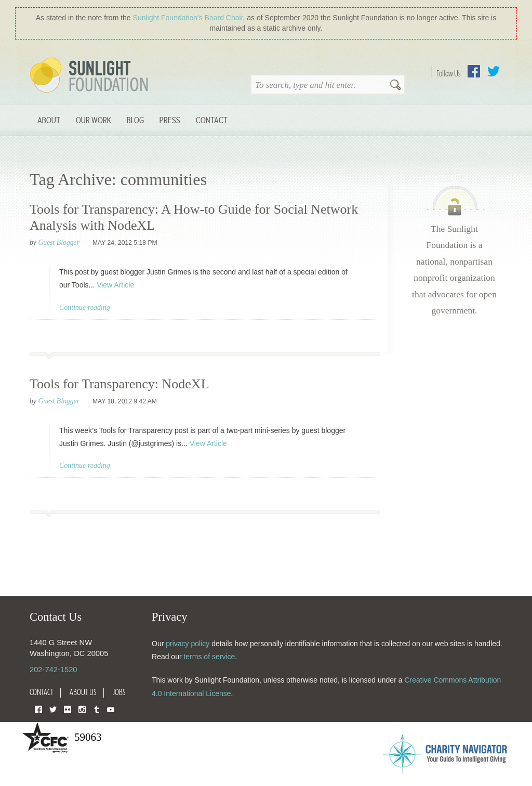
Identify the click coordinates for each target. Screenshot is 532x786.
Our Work (94, 120)
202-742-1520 (53, 670)
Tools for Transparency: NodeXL (119, 384)
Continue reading (85, 307)
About (49, 120)
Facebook (474, 71)
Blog (135, 120)
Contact (212, 120)
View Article (115, 285)
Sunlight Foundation (91, 76)
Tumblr (97, 709)
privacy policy (188, 644)
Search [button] (395, 86)
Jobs (119, 692)
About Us (83, 692)
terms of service (209, 657)
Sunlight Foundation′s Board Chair (188, 18)
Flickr (68, 709)
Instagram (82, 709)
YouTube (111, 709)
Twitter (494, 71)
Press (170, 120)
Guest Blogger (59, 243)
